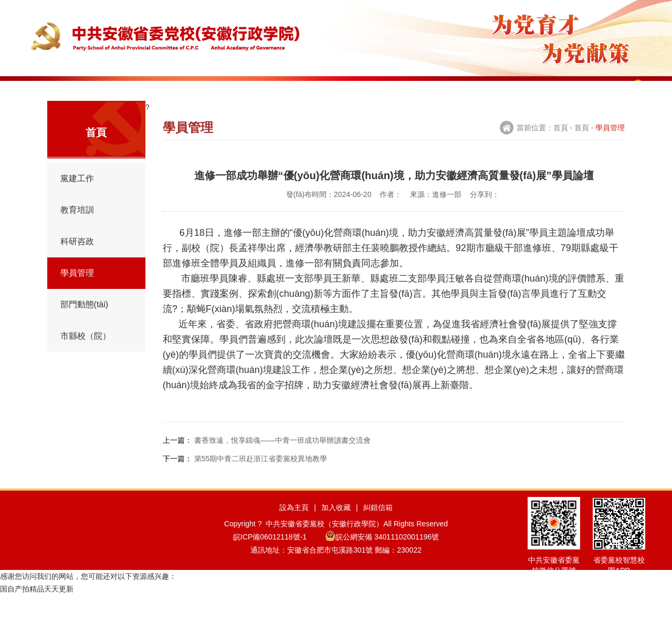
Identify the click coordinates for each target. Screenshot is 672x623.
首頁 (56, 89)
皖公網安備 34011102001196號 (382, 561)
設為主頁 (294, 532)
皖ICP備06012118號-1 (278, 561)
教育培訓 (231, 89)
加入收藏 (336, 532)
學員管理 (348, 89)
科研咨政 (289, 89)
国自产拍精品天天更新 (37, 617)
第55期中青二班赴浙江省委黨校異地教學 (261, 480)
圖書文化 (464, 89)
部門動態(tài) (85, 325)
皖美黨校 (581, 89)
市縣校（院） (86, 357)
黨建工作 (173, 89)
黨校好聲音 (523, 89)
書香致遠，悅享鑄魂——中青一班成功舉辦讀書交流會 (282, 461)
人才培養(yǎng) (406, 89)
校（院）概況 (114, 89)
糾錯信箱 (378, 532)
